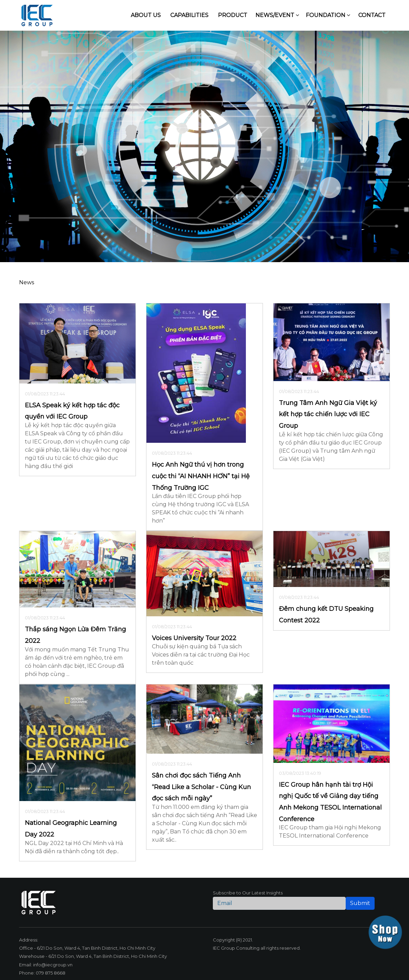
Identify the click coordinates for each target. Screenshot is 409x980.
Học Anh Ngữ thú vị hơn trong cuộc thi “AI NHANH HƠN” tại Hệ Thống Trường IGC (201, 476)
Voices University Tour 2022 (194, 638)
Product (233, 15)
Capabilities (189, 15)
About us (146, 15)
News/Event (277, 15)
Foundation (328, 15)
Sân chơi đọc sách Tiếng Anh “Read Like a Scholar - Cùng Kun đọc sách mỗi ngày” (201, 787)
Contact (372, 15)
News (27, 282)
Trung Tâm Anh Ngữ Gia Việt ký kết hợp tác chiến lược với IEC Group (328, 414)
